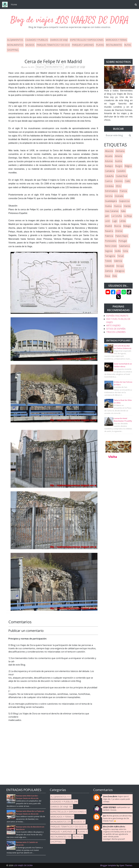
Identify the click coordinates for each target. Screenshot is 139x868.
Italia (123, 211)
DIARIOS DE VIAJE (59, 40)
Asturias (109, 161)
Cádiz (128, 181)
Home (14, 4)
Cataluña (109, 176)
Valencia (118, 261)
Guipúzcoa (124, 201)
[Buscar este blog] (116, 135)
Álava (108, 276)
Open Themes (126, 865)
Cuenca (109, 181)
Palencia (109, 236)
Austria (119, 161)
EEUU (119, 186)
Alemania (120, 151)
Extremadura (111, 191)
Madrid (40, 67)
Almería (118, 156)
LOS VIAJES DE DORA (92, 20)
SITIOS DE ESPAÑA (116, 329)
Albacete (109, 151)
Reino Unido (111, 246)
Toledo (108, 261)
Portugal (123, 241)
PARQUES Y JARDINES (83, 45)
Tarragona (110, 256)
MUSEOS (30, 45)
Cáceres (119, 181)
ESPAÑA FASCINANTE (117, 316)
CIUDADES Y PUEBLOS (37, 40)
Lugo (115, 221)
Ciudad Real (121, 176)
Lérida (123, 221)
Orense (119, 231)
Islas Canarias (112, 211)
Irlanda (127, 206)
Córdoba (109, 186)
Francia (123, 191)
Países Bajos (122, 236)
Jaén (107, 216)
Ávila (115, 276)
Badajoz (109, 166)
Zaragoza (120, 271)
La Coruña (117, 216)
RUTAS (128, 45)
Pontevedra (111, 241)
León (107, 221)
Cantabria (110, 171)
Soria (125, 251)
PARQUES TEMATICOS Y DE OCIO (53, 45)
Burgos (119, 166)
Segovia (109, 251)
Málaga (127, 226)
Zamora (109, 271)
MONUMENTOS (15, 45)
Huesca (118, 206)
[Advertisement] (118, 505)
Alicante (109, 156)
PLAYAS (100, 45)
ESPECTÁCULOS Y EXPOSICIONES (87, 40)
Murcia (118, 226)
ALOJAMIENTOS (15, 40)
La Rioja (128, 216)
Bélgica (128, 166)
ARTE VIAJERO (113, 325)
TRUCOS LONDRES (116, 332)
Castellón (121, 171)
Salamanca (124, 246)
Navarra (109, 231)
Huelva (108, 206)
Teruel (120, 256)
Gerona (109, 196)
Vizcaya (120, 266)
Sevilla (118, 251)
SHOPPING (13, 50)
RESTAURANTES (114, 45)
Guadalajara (111, 201)
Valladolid (109, 266)
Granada (119, 196)
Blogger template (108, 865)
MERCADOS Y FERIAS (116, 40)
